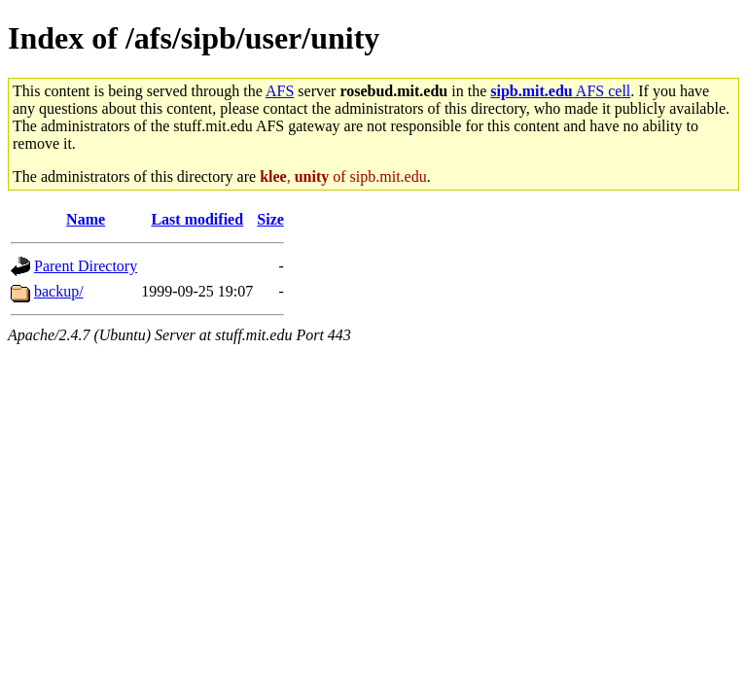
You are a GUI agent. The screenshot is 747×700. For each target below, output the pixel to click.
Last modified (197, 219)
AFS (280, 91)
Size (270, 219)
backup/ (59, 291)
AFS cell (560, 91)
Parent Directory (86, 266)
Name (86, 219)
